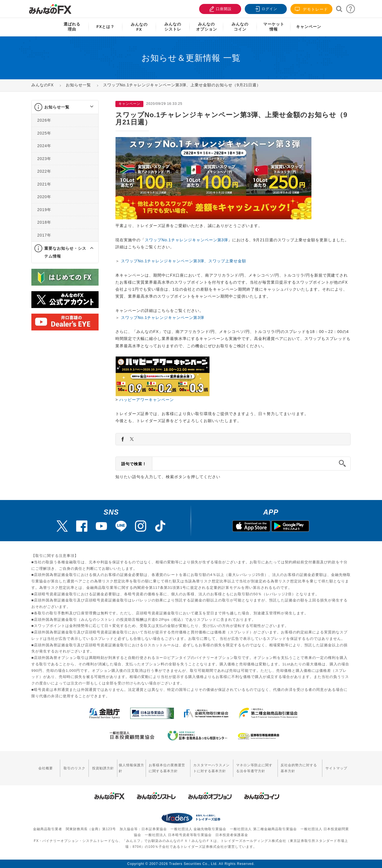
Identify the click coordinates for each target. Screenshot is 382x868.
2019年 (44, 210)
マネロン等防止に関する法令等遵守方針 (254, 768)
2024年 (44, 146)
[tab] (65, 107)
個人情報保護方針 (131, 768)
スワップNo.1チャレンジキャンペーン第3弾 (186, 240)
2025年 (44, 133)
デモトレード (311, 9)
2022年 (44, 171)
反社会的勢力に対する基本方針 (299, 768)
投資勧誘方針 (103, 768)
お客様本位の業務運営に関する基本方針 (167, 768)
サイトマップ (336, 768)
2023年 (44, 159)
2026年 (44, 120)
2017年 (44, 235)
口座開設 (220, 8)
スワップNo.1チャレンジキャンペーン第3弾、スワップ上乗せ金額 (184, 261)
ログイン (265, 8)
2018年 (44, 222)
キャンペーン (309, 27)
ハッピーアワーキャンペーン (147, 400)
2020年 (44, 197)
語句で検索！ (134, 464)
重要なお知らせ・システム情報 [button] (65, 252)
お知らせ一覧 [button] (57, 107)
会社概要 (46, 768)
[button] (87, 107)
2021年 (44, 184)
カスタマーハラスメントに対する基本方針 (211, 768)
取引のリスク (74, 768)
